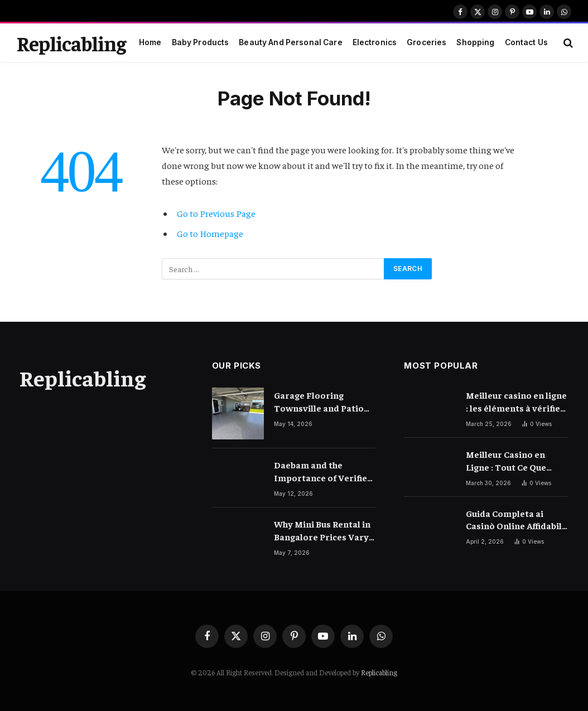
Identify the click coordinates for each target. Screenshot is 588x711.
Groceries (426, 42)
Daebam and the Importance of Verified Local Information (323, 471)
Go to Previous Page (216, 213)
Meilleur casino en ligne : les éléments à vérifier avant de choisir (516, 402)
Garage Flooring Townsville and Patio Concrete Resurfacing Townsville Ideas (320, 402)
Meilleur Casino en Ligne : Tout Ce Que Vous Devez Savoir (506, 461)
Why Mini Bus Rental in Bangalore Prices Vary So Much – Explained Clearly (322, 531)
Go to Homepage (210, 233)
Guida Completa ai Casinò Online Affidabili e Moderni (515, 520)
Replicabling (379, 672)
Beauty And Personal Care (290, 42)
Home (150, 42)
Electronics (375, 42)
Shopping (475, 42)
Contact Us (526, 42)
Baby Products (201, 42)
